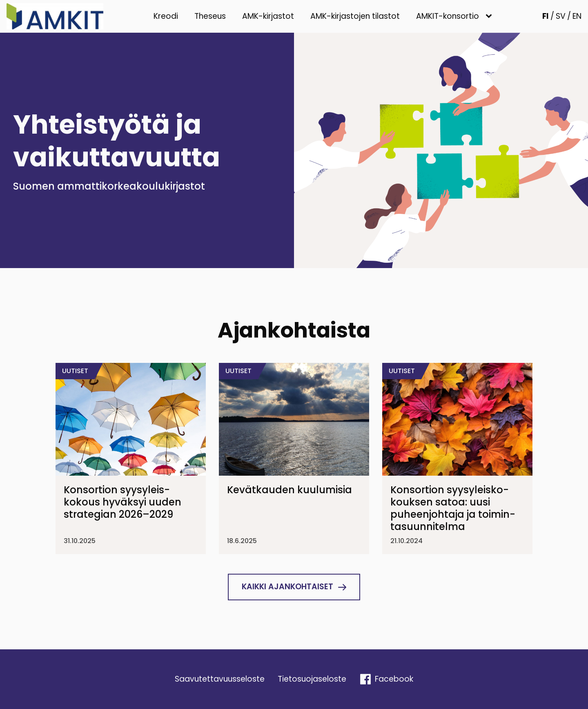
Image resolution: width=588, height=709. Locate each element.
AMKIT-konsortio (448, 16)
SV (561, 16)
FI (546, 16)
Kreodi (166, 16)
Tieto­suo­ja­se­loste (312, 679)
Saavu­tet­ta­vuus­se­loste (220, 679)
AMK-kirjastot (268, 16)
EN (577, 16)
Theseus (210, 16)
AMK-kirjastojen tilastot (355, 16)
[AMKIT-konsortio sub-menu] (490, 17)
